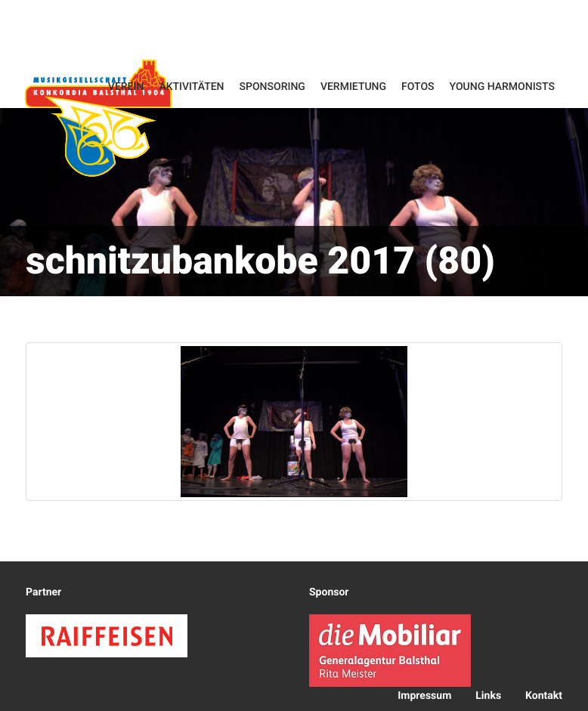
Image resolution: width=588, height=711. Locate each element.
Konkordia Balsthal (98, 117)
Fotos (418, 87)
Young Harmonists (502, 87)
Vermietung (353, 87)
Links (488, 696)
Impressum (424, 696)
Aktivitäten (191, 87)
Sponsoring (272, 87)
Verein (126, 87)
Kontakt (544, 696)
